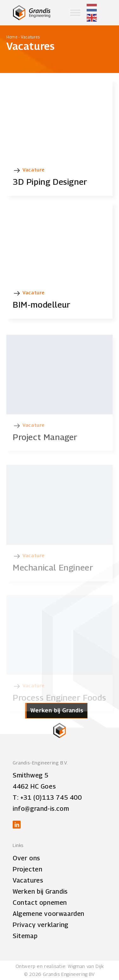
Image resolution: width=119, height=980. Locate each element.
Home (12, 37)
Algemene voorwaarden (49, 914)
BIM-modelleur (42, 305)
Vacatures (28, 880)
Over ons (26, 858)
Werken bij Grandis (40, 891)
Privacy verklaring (41, 925)
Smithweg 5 (31, 775)
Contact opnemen (40, 903)
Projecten (27, 869)
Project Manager (45, 447)
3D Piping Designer (50, 182)
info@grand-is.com (41, 809)
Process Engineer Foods (59, 704)
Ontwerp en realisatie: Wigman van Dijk (60, 966)
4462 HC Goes (34, 786)
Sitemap (25, 936)
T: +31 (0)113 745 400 (47, 797)
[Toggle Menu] (75, 13)
